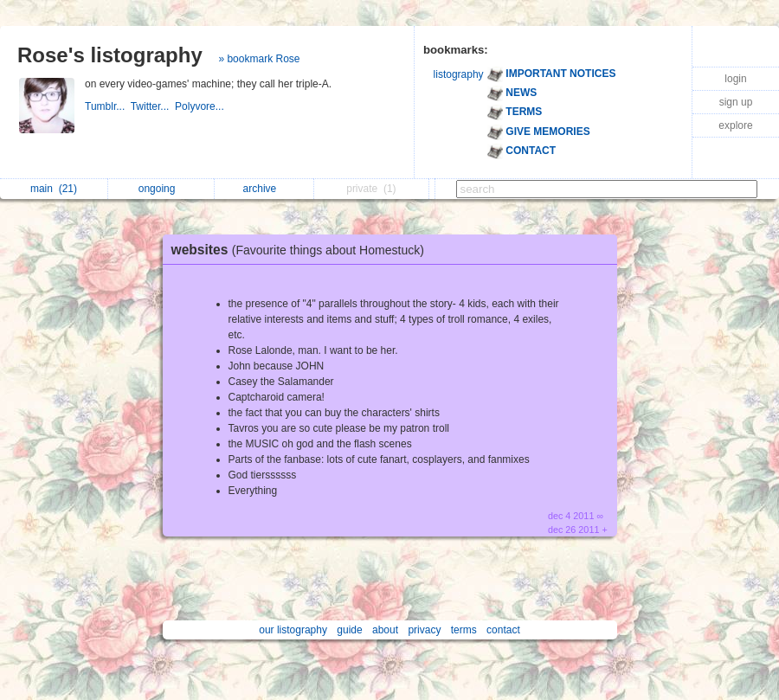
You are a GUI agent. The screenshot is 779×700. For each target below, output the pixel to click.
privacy (424, 630)
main (54, 189)
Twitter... (153, 106)
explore (735, 125)
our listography (293, 630)
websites (302, 250)
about (385, 630)
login (735, 79)
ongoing (161, 189)
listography (459, 74)
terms (464, 630)
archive (264, 189)
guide (349, 630)
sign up (736, 102)
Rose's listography (110, 55)
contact (503, 630)
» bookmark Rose (259, 59)
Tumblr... (108, 106)
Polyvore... (201, 106)
